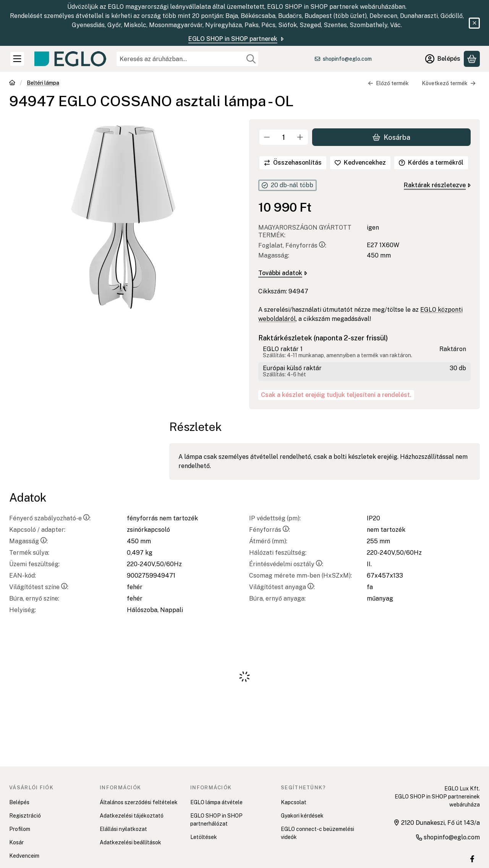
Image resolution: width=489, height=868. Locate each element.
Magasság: (28, 541)
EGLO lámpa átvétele (216, 802)
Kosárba (391, 137)
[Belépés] (443, 59)
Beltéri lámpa (43, 83)
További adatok (283, 273)
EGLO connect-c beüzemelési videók (317, 833)
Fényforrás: (270, 530)
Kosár (16, 842)
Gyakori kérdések (302, 816)
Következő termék (449, 83)
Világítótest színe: (39, 587)
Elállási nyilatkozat (123, 829)
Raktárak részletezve (437, 185)
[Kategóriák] (17, 59)
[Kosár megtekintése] (472, 59)
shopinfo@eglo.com (347, 59)
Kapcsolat (294, 802)
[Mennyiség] (284, 137)
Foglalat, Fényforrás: (292, 245)
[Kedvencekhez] (360, 163)
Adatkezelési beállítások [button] (130, 842)
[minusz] (267, 137)
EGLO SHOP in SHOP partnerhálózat (216, 820)
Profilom (20, 829)
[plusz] (300, 137)
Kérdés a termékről (431, 163)
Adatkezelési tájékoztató (132, 816)
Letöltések (204, 837)
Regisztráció (25, 816)
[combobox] (187, 59)
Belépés (19, 802)
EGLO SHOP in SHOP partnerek (237, 39)
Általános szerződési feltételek (139, 802)
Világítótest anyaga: (282, 587)
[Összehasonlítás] (293, 163)
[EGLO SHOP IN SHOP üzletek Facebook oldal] (472, 859)
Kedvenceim (24, 856)
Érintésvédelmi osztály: (286, 564)
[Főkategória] (12, 83)
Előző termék (388, 83)
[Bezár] (474, 23)
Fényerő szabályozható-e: (50, 518)
